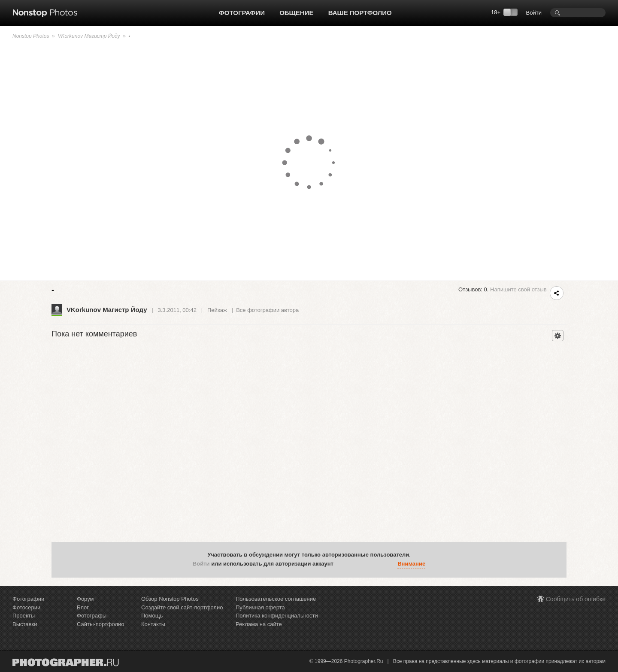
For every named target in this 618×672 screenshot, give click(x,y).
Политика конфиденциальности (277, 616)
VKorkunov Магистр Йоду (89, 36)
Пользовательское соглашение (276, 599)
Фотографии (242, 13)
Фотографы (92, 616)
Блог (83, 607)
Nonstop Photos (31, 36)
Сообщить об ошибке (576, 599)
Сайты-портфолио (101, 624)
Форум (85, 599)
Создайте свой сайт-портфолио (182, 607)
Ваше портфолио (360, 13)
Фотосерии (26, 607)
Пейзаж (217, 310)
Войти (534, 13)
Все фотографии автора (267, 310)
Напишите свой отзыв (518, 289)
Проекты (24, 616)
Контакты (153, 624)
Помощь (152, 616)
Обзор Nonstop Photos (170, 599)
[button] (342, 564)
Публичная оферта (260, 607)
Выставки (25, 624)
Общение (296, 13)
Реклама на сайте (259, 624)
